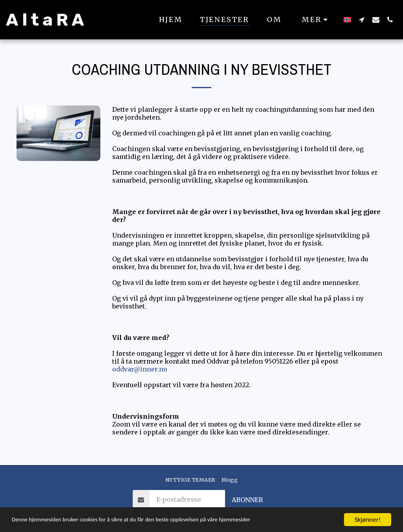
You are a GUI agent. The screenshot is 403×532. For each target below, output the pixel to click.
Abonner (247, 500)
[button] (362, 19)
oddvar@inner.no (140, 369)
